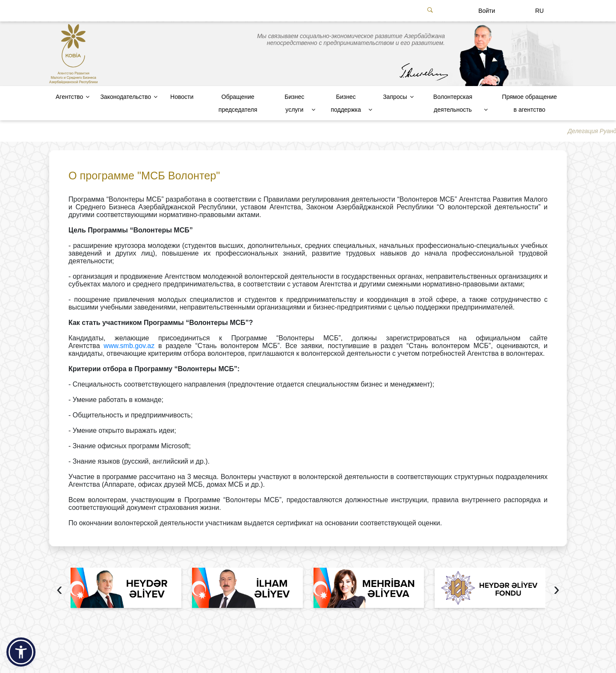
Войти (487, 11)
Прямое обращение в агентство (530, 103)
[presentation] (59, 590)
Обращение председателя (238, 103)
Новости (182, 97)
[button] (21, 652)
